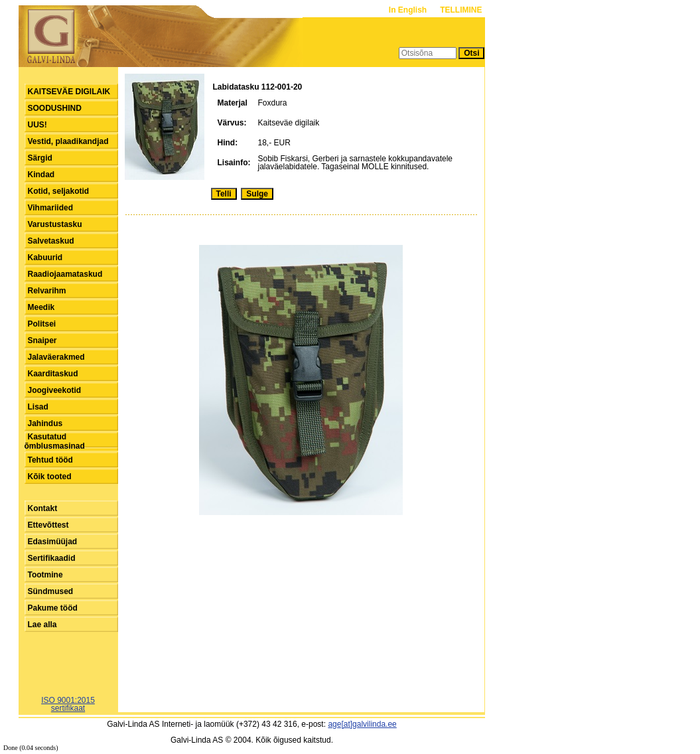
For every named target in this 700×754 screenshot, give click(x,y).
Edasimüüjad (53, 542)
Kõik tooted (50, 477)
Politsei (42, 324)
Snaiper (42, 340)
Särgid (40, 158)
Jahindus (45, 423)
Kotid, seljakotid (59, 191)
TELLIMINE (461, 10)
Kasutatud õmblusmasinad (55, 441)
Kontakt (43, 508)
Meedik (41, 307)
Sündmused (51, 591)
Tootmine (45, 575)
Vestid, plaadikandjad (68, 141)
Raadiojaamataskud (65, 274)
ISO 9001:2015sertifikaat (68, 704)
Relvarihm (47, 291)
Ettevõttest (48, 525)
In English (409, 10)
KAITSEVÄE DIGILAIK (69, 92)
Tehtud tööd (50, 460)
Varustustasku (55, 224)
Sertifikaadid (52, 558)
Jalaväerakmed (56, 357)
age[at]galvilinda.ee (362, 724)
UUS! (37, 125)
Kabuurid (45, 258)
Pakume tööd (53, 608)
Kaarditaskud (53, 374)
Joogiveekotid (55, 390)
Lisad (38, 407)
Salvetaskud (51, 241)
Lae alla (42, 625)
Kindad (41, 175)
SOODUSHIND (55, 108)
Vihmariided (50, 208)
